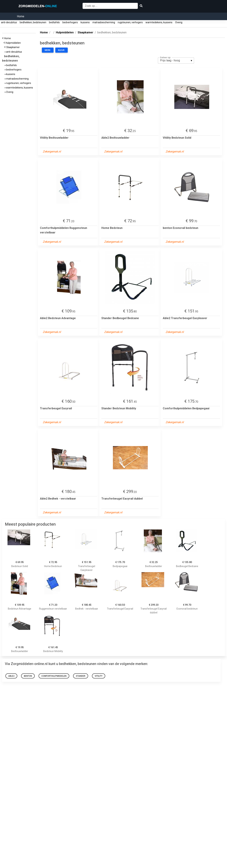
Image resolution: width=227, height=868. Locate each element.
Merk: (48, 50)
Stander (81, 676)
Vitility (99, 676)
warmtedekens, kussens (159, 22)
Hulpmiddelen (14, 43)
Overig (179, 22)
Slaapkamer (14, 47)
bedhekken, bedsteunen (33, 22)
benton (28, 676)
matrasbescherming (104, 22)
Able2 (11, 676)
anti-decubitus (9, 22)
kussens (85, 22)
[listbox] (176, 61)
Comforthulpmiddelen (54, 676)
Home (21, 16)
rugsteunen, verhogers (130, 22)
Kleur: (62, 50)
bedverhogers (70, 22)
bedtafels (54, 22)
